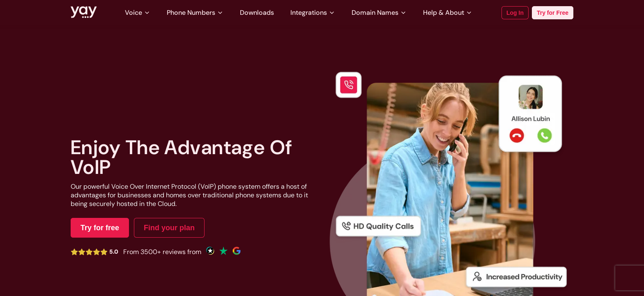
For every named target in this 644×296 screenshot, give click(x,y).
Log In (515, 13)
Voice (138, 13)
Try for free (100, 228)
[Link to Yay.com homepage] (84, 13)
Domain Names (379, 13)
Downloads (257, 13)
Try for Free (553, 13)
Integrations (313, 13)
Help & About (448, 13)
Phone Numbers (195, 13)
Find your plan (169, 228)
